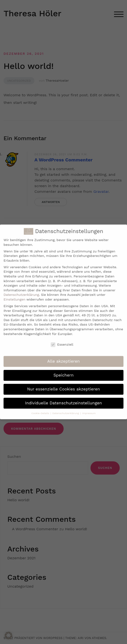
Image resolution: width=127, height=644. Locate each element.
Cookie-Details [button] (41, 409)
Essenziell (62, 340)
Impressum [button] (89, 409)
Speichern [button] (64, 370)
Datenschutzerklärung (21, 290)
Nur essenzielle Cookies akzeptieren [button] (63, 384)
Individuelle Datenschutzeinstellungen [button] (63, 398)
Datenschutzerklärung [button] (66, 409)
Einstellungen (14, 295)
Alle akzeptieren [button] (63, 357)
